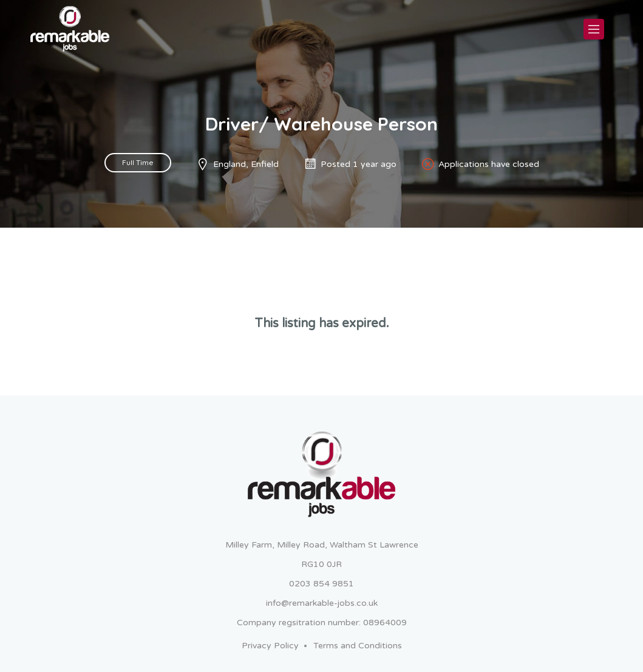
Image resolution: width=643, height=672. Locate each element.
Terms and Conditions (358, 646)
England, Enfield (246, 164)
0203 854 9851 (321, 584)
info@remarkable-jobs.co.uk (322, 603)
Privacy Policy (270, 646)
